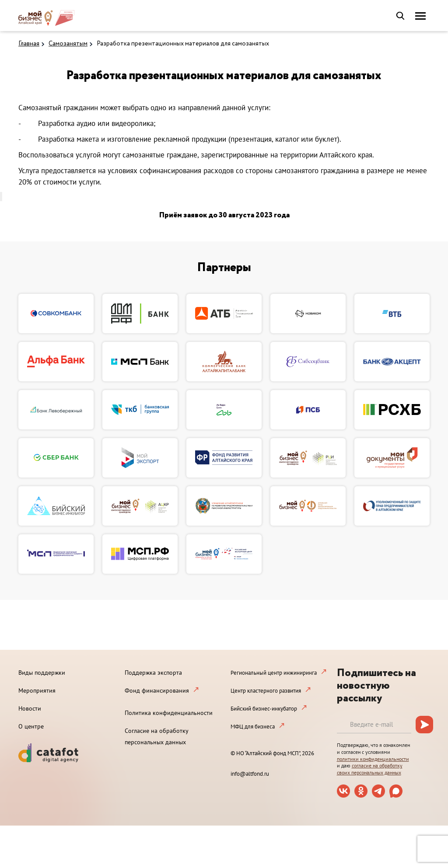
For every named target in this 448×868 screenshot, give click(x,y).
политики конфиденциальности (373, 759)
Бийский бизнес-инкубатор (264, 709)
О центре (31, 726)
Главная (29, 44)
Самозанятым (68, 44)
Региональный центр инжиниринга (274, 673)
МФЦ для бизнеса (253, 727)
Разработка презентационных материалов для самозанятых (183, 44)
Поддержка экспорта (153, 673)
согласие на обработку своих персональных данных (370, 769)
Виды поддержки (42, 673)
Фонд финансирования (157, 690)
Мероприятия (37, 690)
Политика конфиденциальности (169, 713)
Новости (30, 708)
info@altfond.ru (250, 774)
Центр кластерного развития (266, 691)
